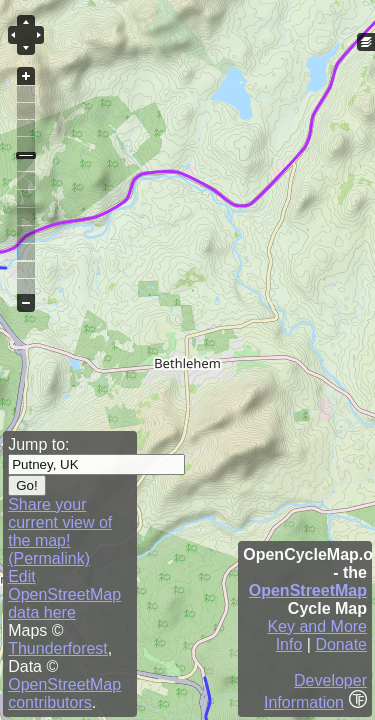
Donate (341, 644)
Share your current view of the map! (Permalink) (60, 531)
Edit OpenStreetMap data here (64, 594)
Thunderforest (58, 648)
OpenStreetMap (308, 590)
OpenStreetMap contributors (64, 693)
